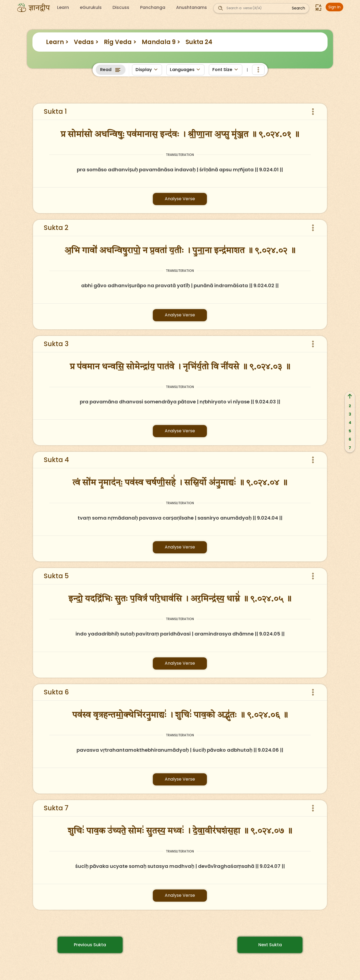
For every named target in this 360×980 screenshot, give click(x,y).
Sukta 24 (199, 42)
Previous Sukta (90, 945)
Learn (63, 8)
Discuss (121, 8)
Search (298, 8)
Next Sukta (270, 945)
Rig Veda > (120, 42)
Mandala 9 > (161, 42)
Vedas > (86, 42)
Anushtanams (191, 8)
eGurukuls (91, 8)
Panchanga (153, 8)
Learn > (57, 42)
